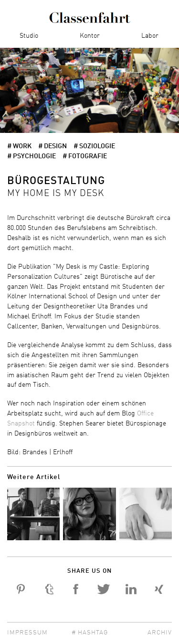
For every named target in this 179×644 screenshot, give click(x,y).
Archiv (160, 633)
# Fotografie (85, 156)
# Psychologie (32, 156)
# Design (53, 146)
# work (19, 146)
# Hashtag (90, 633)
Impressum (27, 633)
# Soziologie (94, 146)
